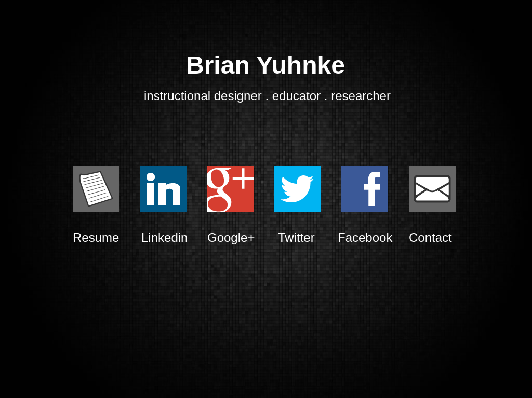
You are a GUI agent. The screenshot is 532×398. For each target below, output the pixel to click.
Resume (95, 237)
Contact (430, 237)
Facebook (364, 237)
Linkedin (163, 237)
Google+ (230, 237)
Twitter (296, 237)
